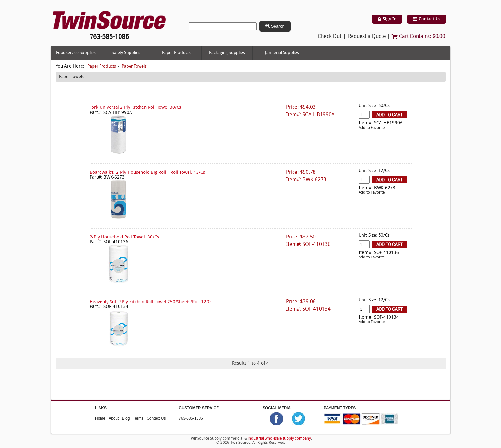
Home (100, 418)
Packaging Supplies (227, 53)
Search (275, 26)
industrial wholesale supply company (279, 439)
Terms (138, 418)
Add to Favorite (372, 128)
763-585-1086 (191, 418)
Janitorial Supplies (282, 53)
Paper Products (176, 53)
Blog (126, 418)
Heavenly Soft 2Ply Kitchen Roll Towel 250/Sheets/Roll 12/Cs (151, 302)
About (114, 418)
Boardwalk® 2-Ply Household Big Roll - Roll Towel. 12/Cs (147, 173)
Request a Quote (367, 37)
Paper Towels (134, 66)
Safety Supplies (126, 53)
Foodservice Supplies (76, 53)
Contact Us (427, 19)
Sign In (387, 19)
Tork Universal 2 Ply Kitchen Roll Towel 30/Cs (135, 108)
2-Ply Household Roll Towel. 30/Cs (124, 237)
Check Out (329, 37)
